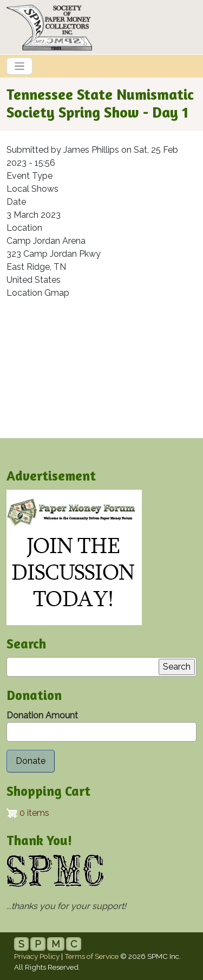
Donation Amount (42, 715)
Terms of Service (91, 956)
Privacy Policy (37, 956)
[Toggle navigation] (19, 66)
